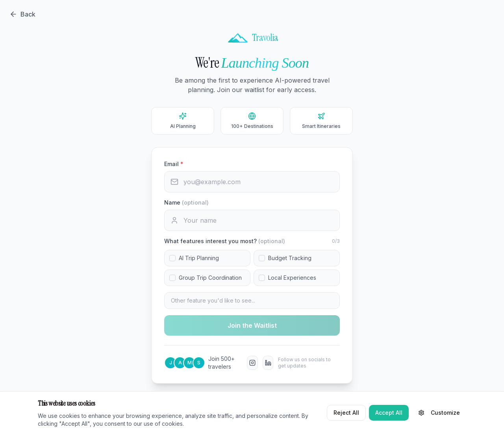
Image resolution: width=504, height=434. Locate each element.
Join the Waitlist (252, 325)
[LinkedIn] (268, 363)
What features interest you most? (225, 241)
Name (186, 202)
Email (174, 164)
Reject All (346, 413)
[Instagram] (252, 363)
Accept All (389, 413)
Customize (439, 413)
